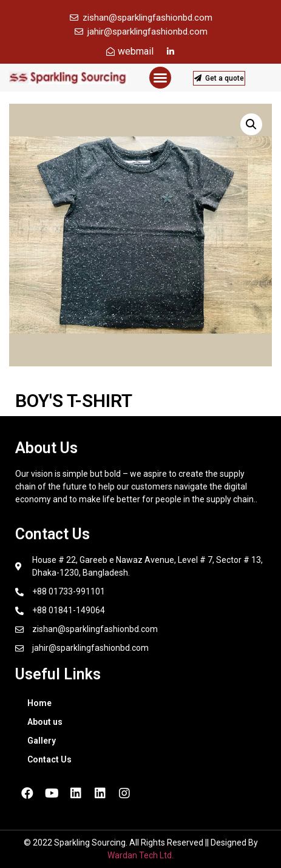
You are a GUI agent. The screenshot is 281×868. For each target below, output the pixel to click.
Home (39, 703)
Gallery (42, 741)
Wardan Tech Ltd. (140, 855)
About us (45, 722)
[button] (160, 78)
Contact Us (49, 759)
